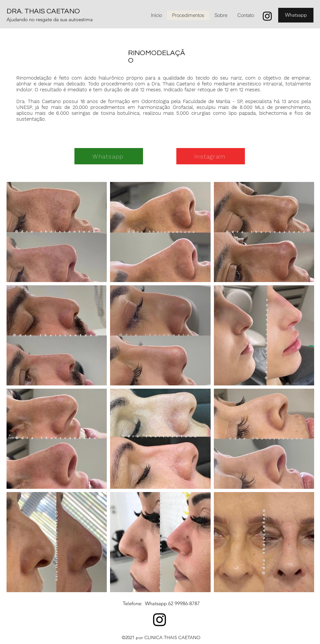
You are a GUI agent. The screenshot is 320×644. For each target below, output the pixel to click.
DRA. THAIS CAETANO (43, 11)
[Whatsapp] (296, 15)
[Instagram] (267, 16)
